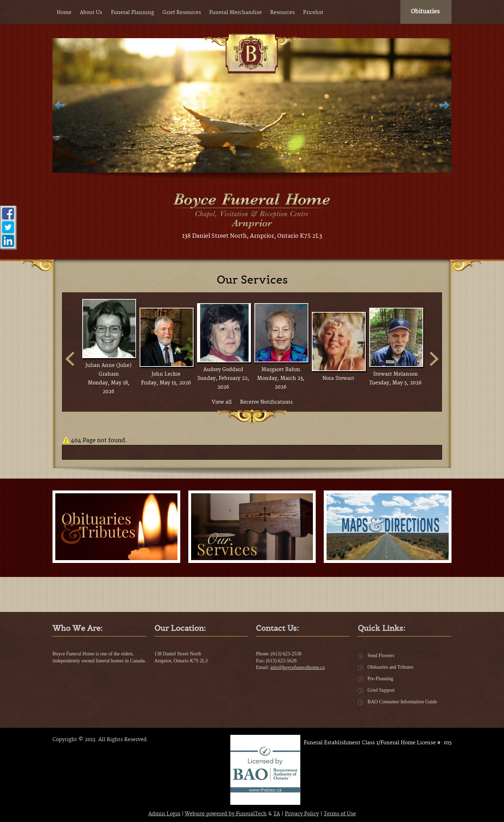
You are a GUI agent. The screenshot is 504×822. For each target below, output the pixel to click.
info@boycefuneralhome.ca (297, 667)
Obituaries (425, 12)
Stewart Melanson (395, 374)
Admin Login (164, 814)
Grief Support (381, 690)
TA (277, 814)
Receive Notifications (266, 402)
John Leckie (166, 374)
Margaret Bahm (281, 370)
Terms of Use (340, 814)
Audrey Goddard (223, 370)
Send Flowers (381, 656)
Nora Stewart (338, 378)
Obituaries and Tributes (390, 667)
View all (222, 402)
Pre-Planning (380, 679)
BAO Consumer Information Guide (402, 702)
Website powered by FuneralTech (226, 814)
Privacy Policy (302, 814)
